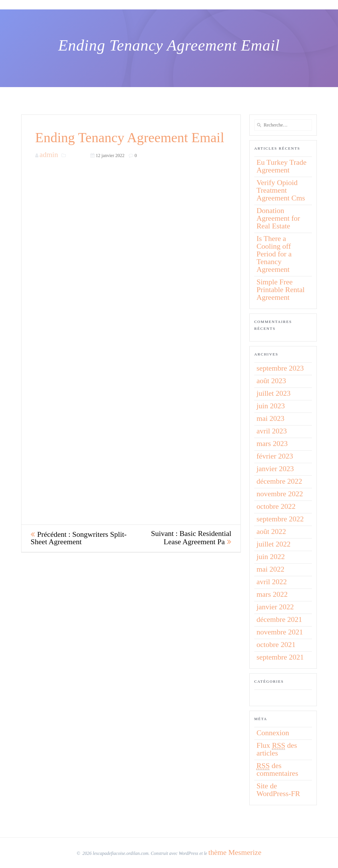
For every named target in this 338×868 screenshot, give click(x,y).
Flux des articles (277, 749)
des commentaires (277, 769)
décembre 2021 (279, 619)
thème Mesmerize (235, 852)
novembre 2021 (280, 632)
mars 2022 (272, 594)
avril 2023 (272, 431)
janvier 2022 (275, 607)
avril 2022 (272, 582)
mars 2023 (272, 444)
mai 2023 (271, 418)
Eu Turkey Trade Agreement (282, 166)
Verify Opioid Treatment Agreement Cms (281, 190)
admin (49, 155)
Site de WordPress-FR (278, 790)
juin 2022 (271, 557)
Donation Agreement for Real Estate (278, 218)
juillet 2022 (274, 544)
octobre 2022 (276, 506)
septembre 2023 (280, 368)
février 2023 (275, 456)
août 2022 (271, 532)
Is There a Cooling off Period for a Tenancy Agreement (274, 254)
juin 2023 (271, 406)
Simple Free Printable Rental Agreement (281, 290)
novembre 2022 (280, 494)
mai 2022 (271, 569)
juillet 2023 (274, 393)
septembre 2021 (280, 657)
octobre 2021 (276, 645)
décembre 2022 (279, 481)
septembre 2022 (280, 519)
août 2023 (271, 381)
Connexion (273, 733)
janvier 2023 (275, 469)
